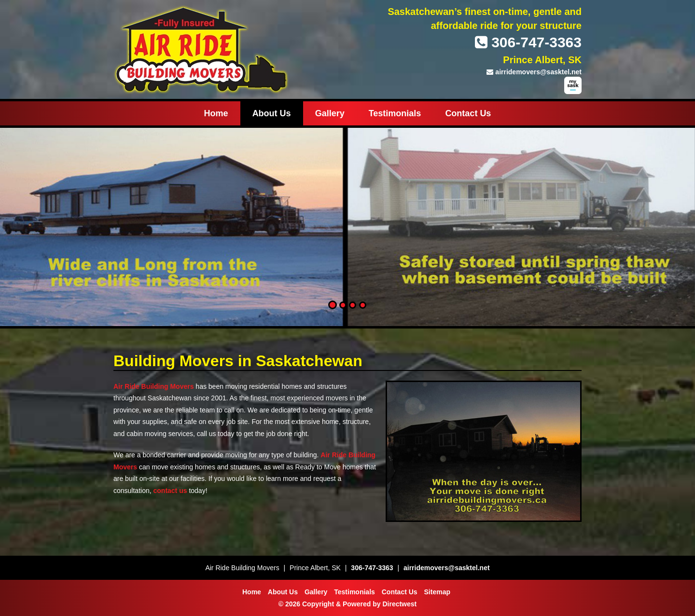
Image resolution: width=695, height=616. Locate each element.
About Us (272, 113)
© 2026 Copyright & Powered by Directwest (348, 604)
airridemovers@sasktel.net (534, 72)
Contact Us (468, 113)
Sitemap (437, 592)
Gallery (330, 113)
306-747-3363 (528, 42)
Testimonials (395, 113)
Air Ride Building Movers (153, 386)
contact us (170, 491)
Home (216, 113)
